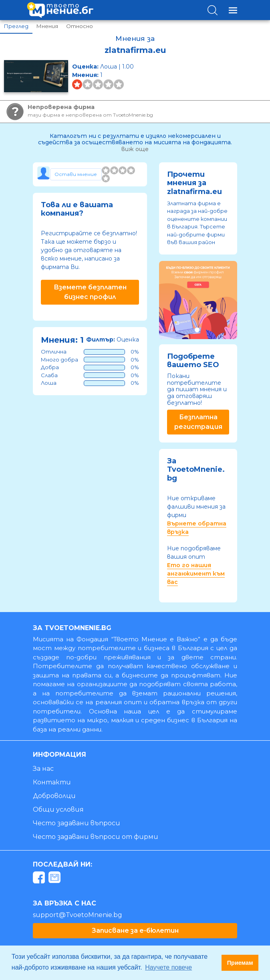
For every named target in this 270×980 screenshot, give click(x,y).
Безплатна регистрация (198, 422)
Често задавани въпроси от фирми (96, 837)
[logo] (60, 10)
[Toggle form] (76, 174)
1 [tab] (197, 330)
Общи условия (58, 809)
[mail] (55, 879)
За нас (43, 769)
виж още (135, 149)
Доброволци (54, 796)
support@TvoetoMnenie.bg (78, 915)
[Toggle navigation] (233, 10)
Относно (80, 26)
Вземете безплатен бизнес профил (90, 292)
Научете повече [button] (168, 967)
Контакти (52, 782)
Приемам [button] (240, 963)
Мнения (47, 26)
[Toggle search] (213, 10)
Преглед (16, 26)
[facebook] (40, 879)
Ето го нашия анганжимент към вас (196, 574)
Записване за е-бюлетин (135, 930)
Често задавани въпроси (77, 823)
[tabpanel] (198, 300)
